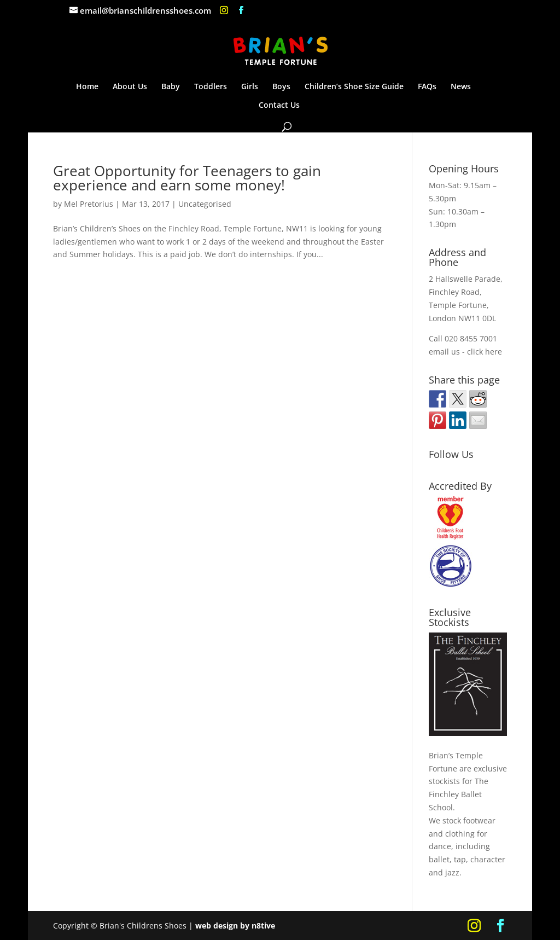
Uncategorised (205, 204)
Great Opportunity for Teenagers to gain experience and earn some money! (187, 178)
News (461, 87)
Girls (250, 87)
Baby (171, 87)
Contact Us (279, 106)
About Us (130, 87)
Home (87, 87)
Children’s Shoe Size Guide (354, 87)
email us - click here (465, 352)
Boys (281, 87)
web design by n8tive (235, 926)
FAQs (427, 87)
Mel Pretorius (89, 204)
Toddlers (211, 87)
